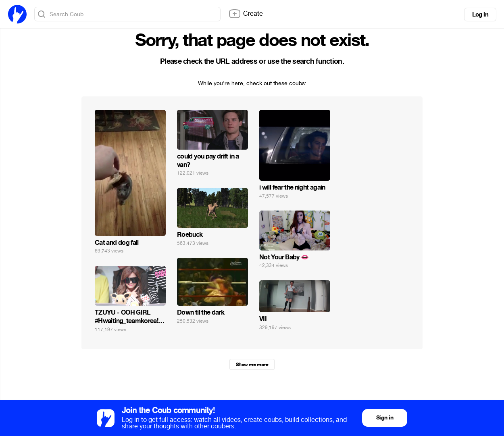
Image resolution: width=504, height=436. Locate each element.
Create (246, 14)
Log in (480, 15)
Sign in (385, 418)
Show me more (252, 365)
